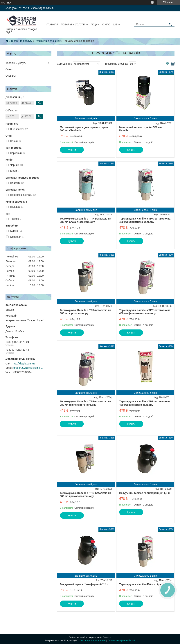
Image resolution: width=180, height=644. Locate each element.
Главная (52, 24)
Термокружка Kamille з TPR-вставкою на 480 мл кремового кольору (145, 403)
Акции (95, 24)
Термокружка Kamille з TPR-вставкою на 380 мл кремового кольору (85, 495)
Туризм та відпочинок (48, 41)
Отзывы (11, 76)
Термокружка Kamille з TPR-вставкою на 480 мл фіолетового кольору (145, 312)
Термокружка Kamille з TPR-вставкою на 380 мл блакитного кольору (85, 220)
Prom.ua (107, 637)
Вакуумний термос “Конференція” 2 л (84, 584)
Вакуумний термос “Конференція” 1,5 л (144, 493)
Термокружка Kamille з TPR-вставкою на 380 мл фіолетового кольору (85, 403)
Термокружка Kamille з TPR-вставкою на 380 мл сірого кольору (85, 312)
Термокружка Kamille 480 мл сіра (140, 584)
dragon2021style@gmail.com (29, 368)
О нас (106, 24)
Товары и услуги (73, 24)
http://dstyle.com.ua (24, 364)
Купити (72, 150)
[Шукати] (170, 25)
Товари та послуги (21, 41)
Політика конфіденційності (121, 641)
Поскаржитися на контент (93, 641)
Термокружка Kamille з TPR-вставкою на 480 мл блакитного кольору (145, 220)
